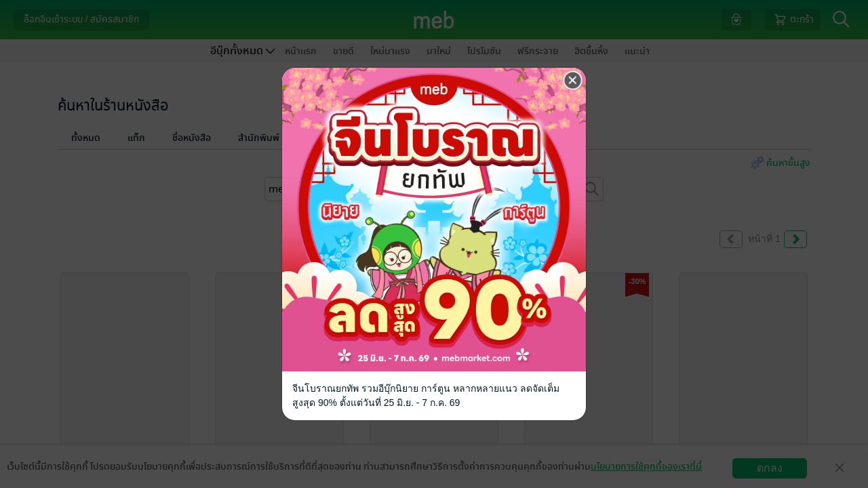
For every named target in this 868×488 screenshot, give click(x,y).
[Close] (573, 81)
